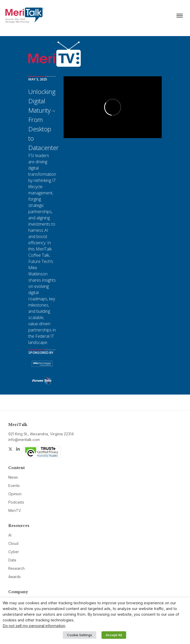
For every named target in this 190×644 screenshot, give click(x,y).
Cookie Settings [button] (80, 635)
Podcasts (16, 502)
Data (12, 560)
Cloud (13, 543)
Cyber (14, 552)
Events (14, 486)
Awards (15, 577)
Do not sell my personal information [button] (34, 626)
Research (16, 568)
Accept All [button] (114, 635)
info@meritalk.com (24, 440)
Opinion (15, 494)
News (13, 477)
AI (10, 535)
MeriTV (15, 510)
